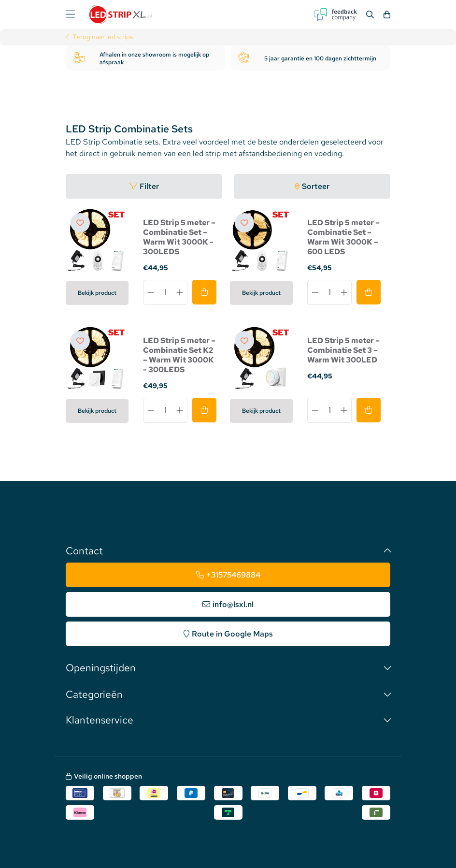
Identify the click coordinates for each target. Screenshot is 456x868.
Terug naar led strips (103, 37)
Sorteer (316, 186)
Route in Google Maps (232, 634)
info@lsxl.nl (233, 604)
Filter (149, 186)
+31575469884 (233, 575)
